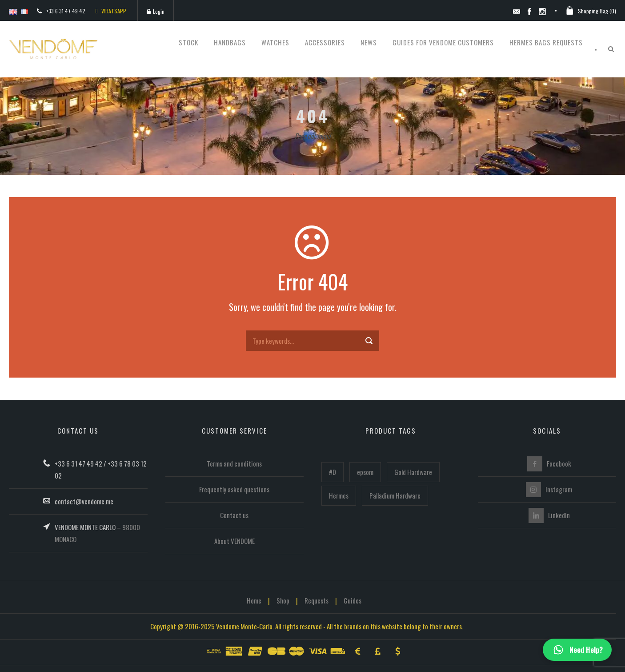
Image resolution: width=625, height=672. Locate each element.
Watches (275, 42)
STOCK (188, 42)
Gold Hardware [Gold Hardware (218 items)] (413, 472)
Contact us (234, 515)
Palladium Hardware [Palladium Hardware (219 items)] (395, 495)
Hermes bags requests (546, 42)
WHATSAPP (111, 11)
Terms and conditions (234, 463)
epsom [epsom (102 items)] (365, 472)
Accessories (325, 42)
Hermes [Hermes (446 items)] (339, 495)
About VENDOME (234, 541)
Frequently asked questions (234, 489)
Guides (353, 600)
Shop (283, 600)
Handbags (230, 42)
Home (254, 600)
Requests (317, 600)
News (369, 42)
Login (156, 11)
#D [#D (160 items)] (333, 472)
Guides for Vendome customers (443, 42)
